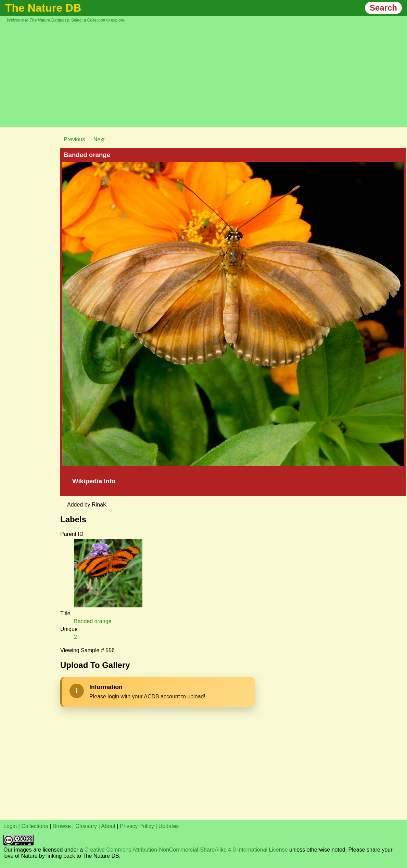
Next (99, 139)
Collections (35, 826)
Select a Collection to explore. (98, 20)
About (108, 826)
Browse (62, 826)
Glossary (86, 826)
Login (10, 826)
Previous (74, 139)
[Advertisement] (207, 74)
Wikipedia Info (94, 481)
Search (383, 8)
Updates (169, 826)
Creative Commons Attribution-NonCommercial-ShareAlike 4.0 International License (186, 850)
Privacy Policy (137, 826)
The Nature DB (43, 8)
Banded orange (93, 621)
